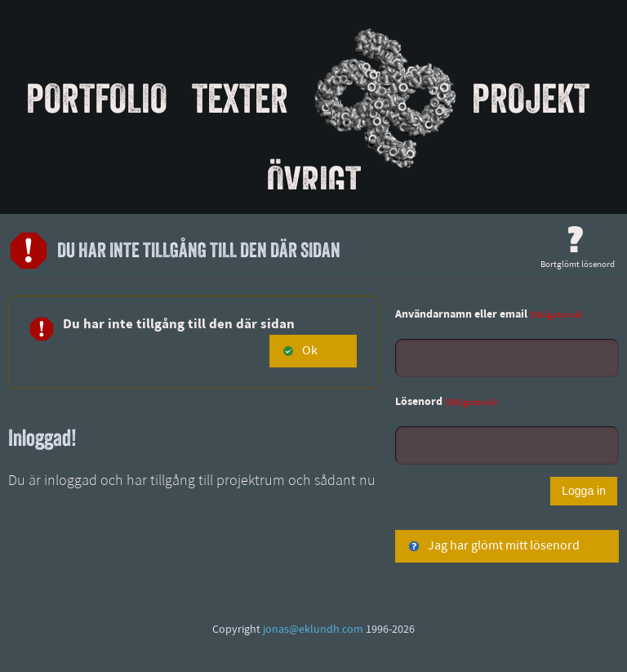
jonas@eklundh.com (313, 630)
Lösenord (446, 402)
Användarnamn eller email (489, 315)
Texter (240, 98)
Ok (300, 351)
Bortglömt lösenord (578, 248)
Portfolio (97, 98)
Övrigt (314, 180)
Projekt (531, 98)
